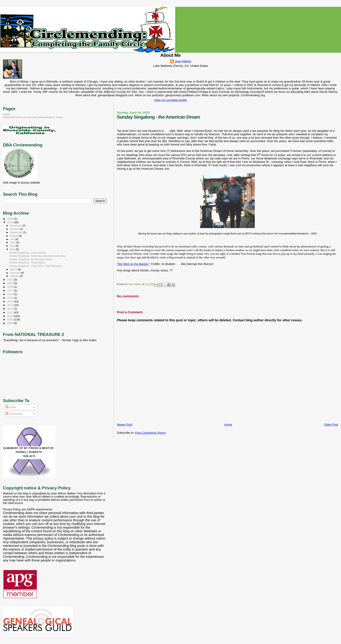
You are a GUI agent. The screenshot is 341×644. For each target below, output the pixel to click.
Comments (14, 414)
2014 (10, 301)
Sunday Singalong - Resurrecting (27, 262)
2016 (10, 294)
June (13, 242)
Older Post (331, 425)
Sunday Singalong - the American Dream (31, 259)
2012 (10, 309)
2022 (10, 279)
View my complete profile (170, 100)
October (15, 229)
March (14, 269)
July (13, 239)
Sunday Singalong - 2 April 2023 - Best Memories (35, 266)
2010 (10, 316)
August (14, 236)
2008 (10, 323)
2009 (10, 319)
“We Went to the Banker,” (133, 264)
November (16, 226)
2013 (10, 305)
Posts (11, 407)
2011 (10, 312)
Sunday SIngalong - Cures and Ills (27, 253)
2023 (10, 222)
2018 (10, 287)
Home (228, 425)
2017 (10, 290)
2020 (10, 283)
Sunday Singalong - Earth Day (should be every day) (37, 256)
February (16, 273)
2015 (10, 298)
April (13, 249)
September (17, 232)
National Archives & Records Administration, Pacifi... (34, 117)
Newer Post (124, 425)
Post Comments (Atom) (150, 433)
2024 (10, 219)
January (15, 276)
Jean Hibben (183, 61)
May (13, 246)
